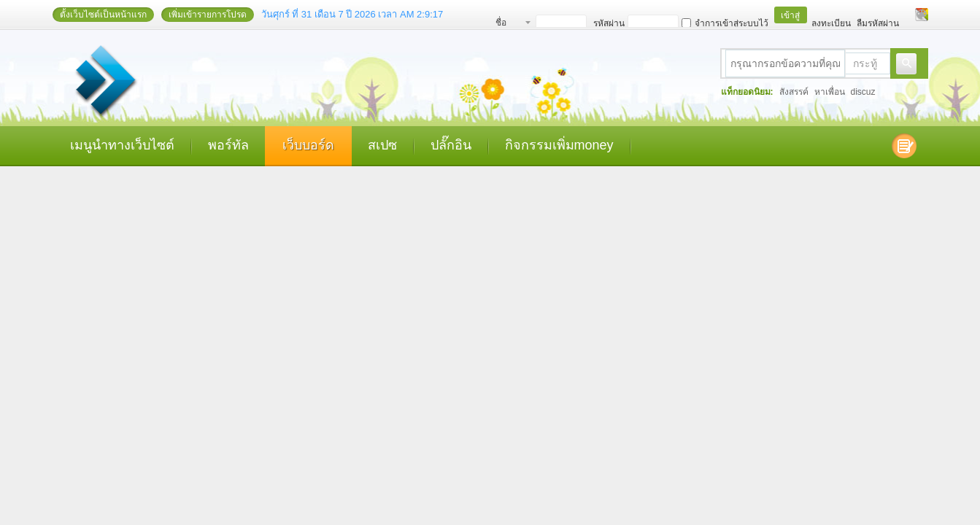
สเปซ (382, 145)
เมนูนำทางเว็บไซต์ (122, 145)
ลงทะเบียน (831, 23)
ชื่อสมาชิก (509, 24)
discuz (863, 92)
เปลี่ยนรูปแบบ (922, 15)
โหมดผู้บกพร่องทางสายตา (908, 15)
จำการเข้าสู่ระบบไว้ (725, 23)
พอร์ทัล (228, 145)
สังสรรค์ (794, 92)
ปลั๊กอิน (451, 145)
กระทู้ (865, 63)
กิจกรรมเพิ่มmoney (559, 145)
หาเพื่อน (830, 92)
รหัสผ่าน (609, 23)
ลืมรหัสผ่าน (878, 23)
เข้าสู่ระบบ (790, 17)
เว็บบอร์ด (308, 145)
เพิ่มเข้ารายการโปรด (208, 15)
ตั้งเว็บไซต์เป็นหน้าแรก (103, 15)
